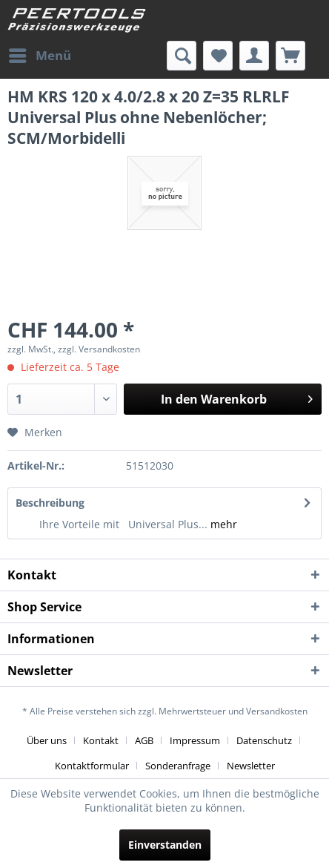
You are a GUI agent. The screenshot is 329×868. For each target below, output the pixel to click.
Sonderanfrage (178, 766)
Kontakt (101, 740)
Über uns (47, 740)
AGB (144, 740)
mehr (222, 524)
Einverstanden (165, 845)
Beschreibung (50, 503)
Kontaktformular (92, 766)
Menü (40, 54)
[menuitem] (39, 56)
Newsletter (251, 766)
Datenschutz (264, 740)
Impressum (195, 740)
